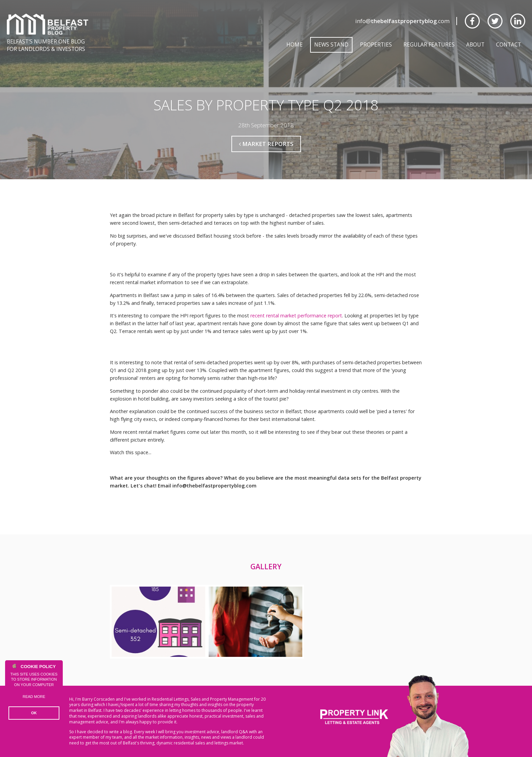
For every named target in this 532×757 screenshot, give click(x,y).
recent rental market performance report (296, 316)
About (475, 44)
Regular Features (429, 44)
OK (34, 713)
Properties (376, 44)
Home (294, 44)
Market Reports (266, 144)
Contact (509, 44)
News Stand (331, 44)
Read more (34, 697)
